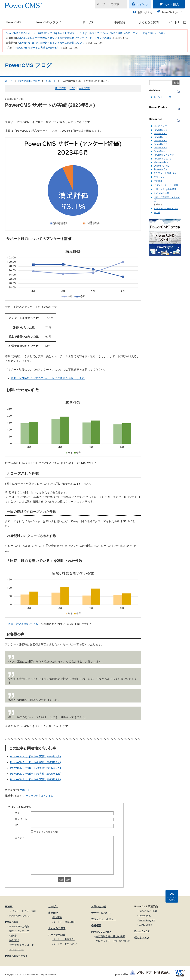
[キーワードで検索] (109, 4)
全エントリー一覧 (163, 97)
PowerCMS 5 (160, 137)
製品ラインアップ (19, 931)
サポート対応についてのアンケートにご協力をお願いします (48, 378)
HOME (9, 906)
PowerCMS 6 (160, 134)
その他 (157, 213)
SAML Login (145, 925)
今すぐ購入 (172, 4)
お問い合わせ (145, 12)
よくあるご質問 (149, 22)
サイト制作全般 (161, 193)
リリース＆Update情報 (165, 189)
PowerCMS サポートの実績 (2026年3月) (37, 48)
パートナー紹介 (57, 935)
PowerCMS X (160, 169)
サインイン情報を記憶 (46, 832)
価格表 (13, 936)
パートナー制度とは (63, 939)
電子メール (21, 819)
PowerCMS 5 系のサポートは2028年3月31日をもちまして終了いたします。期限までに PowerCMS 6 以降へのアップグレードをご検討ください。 (86, 33)
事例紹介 (120, 22)
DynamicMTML (161, 166)
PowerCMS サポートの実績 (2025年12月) (36, 774)
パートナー (176, 22)
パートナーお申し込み (65, 944)
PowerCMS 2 (160, 148)
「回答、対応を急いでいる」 (23, 624)
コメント (20, 838)
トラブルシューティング (166, 209)
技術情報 (158, 181)
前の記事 (60, 88)
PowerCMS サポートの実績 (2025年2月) (36, 779)
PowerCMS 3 (160, 144)
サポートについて (101, 913)
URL (17, 825)
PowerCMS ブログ (172, 12)
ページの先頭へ (172, 899)
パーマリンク (31, 796)
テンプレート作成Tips (165, 173)
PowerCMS (13, 22)
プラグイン (159, 177)
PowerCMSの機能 (19, 927)
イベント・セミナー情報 (166, 185)
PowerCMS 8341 (162, 159)
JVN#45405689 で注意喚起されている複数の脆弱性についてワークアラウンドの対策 (65, 38)
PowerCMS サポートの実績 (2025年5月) (36, 768)
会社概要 (96, 925)
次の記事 (84, 88)
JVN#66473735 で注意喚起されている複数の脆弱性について (51, 43)
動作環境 (14, 940)
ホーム (9, 81)
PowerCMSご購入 (101, 932)
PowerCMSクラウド (48, 22)
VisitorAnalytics (162, 162)
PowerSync (160, 151)
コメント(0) (47, 796)
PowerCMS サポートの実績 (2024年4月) (36, 756)
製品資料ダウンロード (22, 945)
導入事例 (57, 917)
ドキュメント (17, 949)
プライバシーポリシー (104, 919)
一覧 (72, 88)
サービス (88, 22)
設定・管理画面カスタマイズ (167, 199)
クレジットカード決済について (113, 941)
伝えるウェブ (160, 126)
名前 (17, 813)
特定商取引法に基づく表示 (110, 936)
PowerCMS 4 (160, 141)
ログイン (143, 4)
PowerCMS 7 (160, 130)
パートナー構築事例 (63, 922)
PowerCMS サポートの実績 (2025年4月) (36, 762)
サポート (51, 81)
